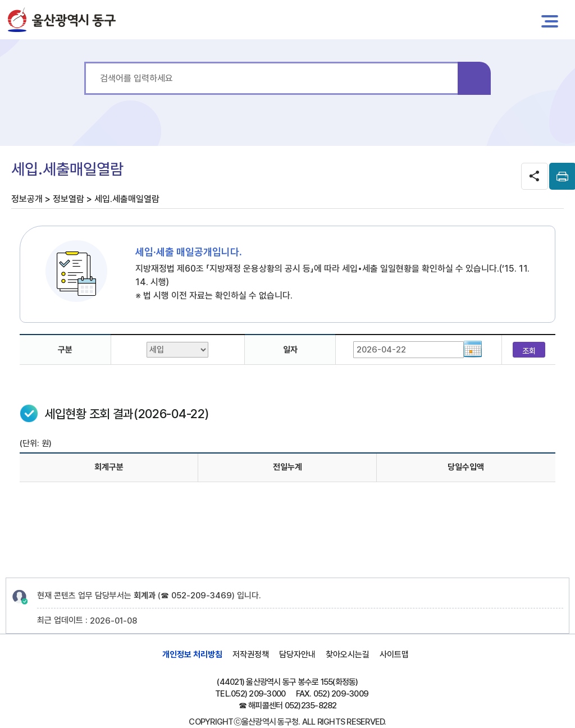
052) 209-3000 (258, 694)
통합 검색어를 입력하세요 (85, 62)
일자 (290, 350)
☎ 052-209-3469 (196, 596)
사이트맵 (394, 654)
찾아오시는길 (348, 654)
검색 (474, 78)
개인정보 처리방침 (192, 654)
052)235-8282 (311, 706)
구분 (65, 350)
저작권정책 (251, 654)
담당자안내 (297, 654)
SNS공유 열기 (535, 176)
